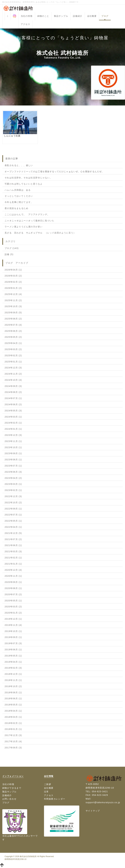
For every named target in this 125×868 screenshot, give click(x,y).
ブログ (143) (12, 248)
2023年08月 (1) (13, 460)
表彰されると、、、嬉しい (19, 165)
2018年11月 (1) (13, 680)
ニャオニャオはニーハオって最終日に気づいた (29, 221)
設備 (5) (9, 254)
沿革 (46, 792)
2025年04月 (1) (13, 343)
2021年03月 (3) (13, 551)
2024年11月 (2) (13, 374)
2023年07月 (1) (13, 466)
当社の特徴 (27, 16)
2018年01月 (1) (13, 729)
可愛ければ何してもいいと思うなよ (24, 184)
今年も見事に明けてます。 (19, 202)
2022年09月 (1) (13, 509)
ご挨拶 (48, 784)
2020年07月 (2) (13, 594)
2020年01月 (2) (13, 613)
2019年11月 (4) (13, 625)
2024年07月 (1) (13, 398)
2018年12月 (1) (13, 674)
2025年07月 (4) (13, 325)
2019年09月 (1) (13, 637)
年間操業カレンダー (55, 799)
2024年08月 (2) (13, 392)
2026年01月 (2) (13, 288)
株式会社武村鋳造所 (28, 856)
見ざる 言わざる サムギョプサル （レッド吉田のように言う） (40, 233)
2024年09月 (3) (13, 386)
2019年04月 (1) (13, 662)
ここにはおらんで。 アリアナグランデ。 (27, 214)
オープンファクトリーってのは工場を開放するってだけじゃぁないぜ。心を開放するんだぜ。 (54, 172)
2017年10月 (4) (13, 741)
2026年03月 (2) (13, 276)
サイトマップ (93, 811)
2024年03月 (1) (13, 417)
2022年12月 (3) (13, 496)
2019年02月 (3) (13, 668)
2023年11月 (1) (13, 441)
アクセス (26, 24)
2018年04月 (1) (13, 711)
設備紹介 (78, 16)
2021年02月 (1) (13, 558)
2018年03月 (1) (13, 717)
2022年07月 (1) (13, 515)
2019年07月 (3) (13, 643)
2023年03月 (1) (13, 484)
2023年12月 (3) (13, 435)
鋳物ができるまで (12, 788)
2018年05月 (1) (13, 705)
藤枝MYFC (15, 836)
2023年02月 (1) (13, 490)
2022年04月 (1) (13, 527)
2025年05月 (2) (13, 337)
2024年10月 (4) (13, 380)
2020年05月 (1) (13, 601)
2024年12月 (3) (13, 368)
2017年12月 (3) (13, 735)
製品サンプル (61, 16)
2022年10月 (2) (13, 503)
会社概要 (92, 16)
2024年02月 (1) (13, 423)
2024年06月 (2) (13, 404)
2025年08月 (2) (13, 319)
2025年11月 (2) (13, 300)
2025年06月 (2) (13, 331)
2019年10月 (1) (13, 631)
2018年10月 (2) (13, 686)
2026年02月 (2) (13, 282)
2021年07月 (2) (13, 539)
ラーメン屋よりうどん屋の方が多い (24, 227)
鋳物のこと (43, 16)
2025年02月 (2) (13, 355)
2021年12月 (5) (13, 533)
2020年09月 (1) (13, 582)
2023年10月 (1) (13, 447)
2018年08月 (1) (13, 692)
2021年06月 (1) (13, 545)
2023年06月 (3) (13, 472)
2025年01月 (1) (13, 362)
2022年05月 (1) (13, 521)
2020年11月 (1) (13, 576)
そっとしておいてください (19, 196)
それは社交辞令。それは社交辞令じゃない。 (28, 178)
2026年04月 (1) (13, 270)
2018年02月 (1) (13, 723)
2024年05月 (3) (13, 411)
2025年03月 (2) (13, 349)
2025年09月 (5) (13, 313)
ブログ (105, 16)
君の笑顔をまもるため (16, 208)
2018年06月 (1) (13, 698)
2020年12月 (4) (13, 570)
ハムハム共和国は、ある (18, 190)
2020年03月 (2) (13, 607)
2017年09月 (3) (13, 748)
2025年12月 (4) (13, 294)
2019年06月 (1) (13, 650)
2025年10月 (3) (13, 306)
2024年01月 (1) (13, 429)
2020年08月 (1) (13, 588)
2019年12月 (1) (13, 619)
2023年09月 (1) (13, 453)
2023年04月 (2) (13, 478)
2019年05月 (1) (13, 656)
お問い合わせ (9, 799)
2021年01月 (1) (13, 564)
